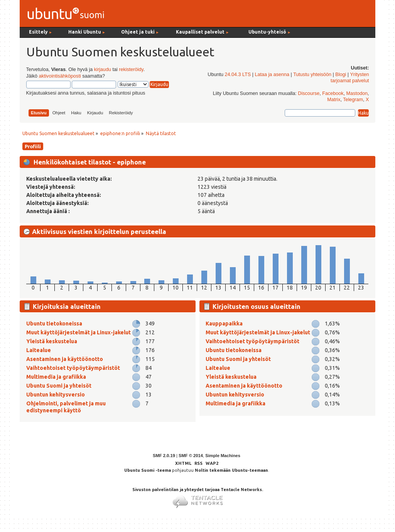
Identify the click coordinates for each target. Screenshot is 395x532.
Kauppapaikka (224, 324)
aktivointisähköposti (60, 76)
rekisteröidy (131, 69)
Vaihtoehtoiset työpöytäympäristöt (73, 368)
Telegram (353, 100)
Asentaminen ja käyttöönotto (65, 359)
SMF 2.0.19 (164, 456)
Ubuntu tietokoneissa (54, 324)
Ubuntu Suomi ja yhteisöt (59, 386)
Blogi (341, 75)
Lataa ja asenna (272, 75)
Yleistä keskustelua (52, 341)
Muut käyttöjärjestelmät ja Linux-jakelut (78, 332)
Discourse (309, 93)
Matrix (334, 100)
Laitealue (39, 350)
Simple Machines (223, 456)
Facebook (333, 93)
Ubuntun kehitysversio (56, 395)
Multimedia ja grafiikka (56, 377)
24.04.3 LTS (238, 75)
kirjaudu (103, 69)
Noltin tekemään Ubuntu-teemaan (231, 470)
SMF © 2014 (191, 456)
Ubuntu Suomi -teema (148, 470)
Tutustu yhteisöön (312, 75)
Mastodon (357, 93)
